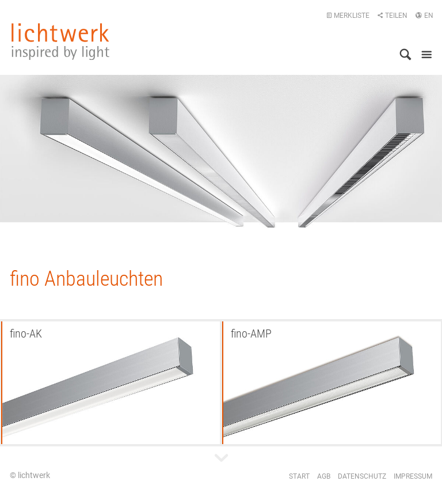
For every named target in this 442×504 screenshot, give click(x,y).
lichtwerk (60, 41)
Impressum (413, 476)
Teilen (392, 16)
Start (299, 476)
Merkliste (348, 16)
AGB (324, 476)
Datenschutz (362, 476)
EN (424, 16)
